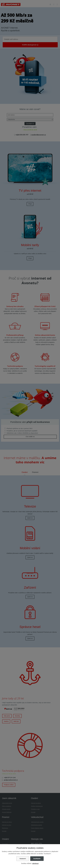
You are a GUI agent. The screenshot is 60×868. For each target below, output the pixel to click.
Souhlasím (37, 859)
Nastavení (23, 859)
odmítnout (35, 863)
